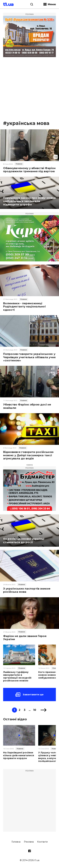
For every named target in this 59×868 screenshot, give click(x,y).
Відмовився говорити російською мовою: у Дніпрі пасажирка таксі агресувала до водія (28, 455)
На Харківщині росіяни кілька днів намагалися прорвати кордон (19, 755)
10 (35, 710)
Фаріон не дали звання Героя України (25, 638)
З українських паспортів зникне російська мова (27, 590)
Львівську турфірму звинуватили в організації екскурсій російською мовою (17, 676)
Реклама (29, 842)
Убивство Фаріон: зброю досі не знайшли (27, 406)
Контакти (42, 842)
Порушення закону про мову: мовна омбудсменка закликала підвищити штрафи (29, 201)
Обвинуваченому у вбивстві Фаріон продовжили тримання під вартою (29, 170)
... (30, 710)
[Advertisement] (29, 89)
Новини (19, 164)
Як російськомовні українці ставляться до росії (24, 540)
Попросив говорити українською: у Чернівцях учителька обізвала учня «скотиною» (29, 357)
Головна (16, 842)
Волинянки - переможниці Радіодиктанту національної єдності (24, 307)
